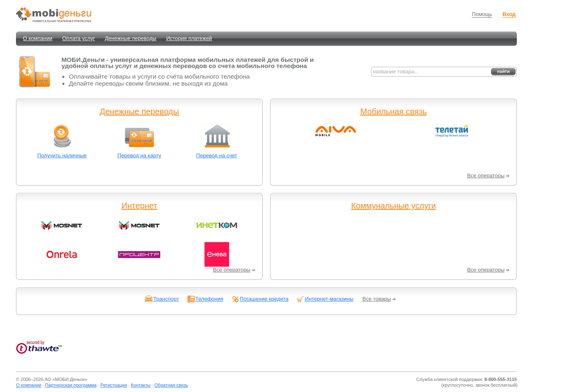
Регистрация (114, 385)
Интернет (139, 206)
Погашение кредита (264, 299)
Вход (509, 14)
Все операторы (486, 176)
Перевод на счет (217, 155)
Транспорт (166, 299)
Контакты (141, 385)
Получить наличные (62, 155)
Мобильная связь (393, 111)
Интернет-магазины (329, 299)
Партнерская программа (71, 385)
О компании (38, 38)
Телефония (209, 299)
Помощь (482, 14)
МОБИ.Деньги (70, 379)
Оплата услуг (79, 38)
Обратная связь (171, 385)
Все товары (377, 299)
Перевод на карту (140, 155)
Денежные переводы (131, 38)
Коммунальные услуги (394, 206)
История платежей (189, 38)
